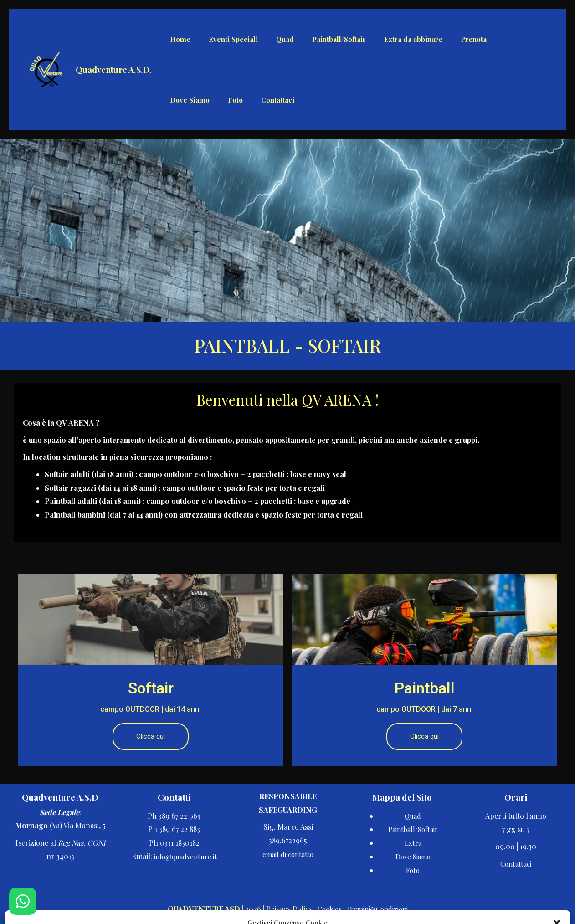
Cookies (326, 908)
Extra (413, 842)
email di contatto (288, 853)
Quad (413, 815)
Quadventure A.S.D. (114, 70)
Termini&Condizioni (378, 908)
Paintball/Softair (413, 829)
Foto (413, 869)
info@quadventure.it (185, 855)
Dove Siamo (413, 855)
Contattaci (516, 863)
